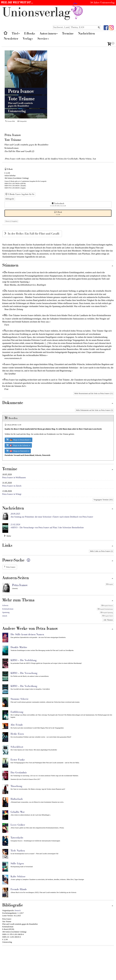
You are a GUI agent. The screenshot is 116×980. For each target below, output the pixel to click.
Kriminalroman (8, 609)
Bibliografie (10, 199)
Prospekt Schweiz (107, 606)
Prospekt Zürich (108, 616)
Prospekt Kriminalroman (105, 609)
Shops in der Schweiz (18, 445)
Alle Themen (108, 620)
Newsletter (11, 39)
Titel (16, 33)
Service (43, 39)
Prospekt (110, 584)
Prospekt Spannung (107, 613)
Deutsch (18, 910)
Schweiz (5, 605)
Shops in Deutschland (19, 440)
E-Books (30, 33)
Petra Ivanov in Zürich (12, 486)
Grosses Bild (10, 121)
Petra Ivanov (11, 567)
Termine (68, 33)
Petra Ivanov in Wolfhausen (14, 478)
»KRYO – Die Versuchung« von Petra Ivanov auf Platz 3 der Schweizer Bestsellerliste (47, 526)
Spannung (6, 612)
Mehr (8, 536)
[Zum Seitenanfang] (112, 266)
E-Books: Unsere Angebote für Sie (20, 194)
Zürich (5, 616)
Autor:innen (49, 33)
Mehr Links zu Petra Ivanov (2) (101, 551)
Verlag (28, 39)
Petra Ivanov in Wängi (12, 494)
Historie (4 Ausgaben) (11, 221)
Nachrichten (86, 33)
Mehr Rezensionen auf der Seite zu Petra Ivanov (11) (94, 393)
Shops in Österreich (18, 451)
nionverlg (43, 12)
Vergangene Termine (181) (103, 500)
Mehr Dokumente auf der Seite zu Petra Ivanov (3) (94, 410)
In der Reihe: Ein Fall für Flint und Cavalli (34, 234)
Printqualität (22, 121)
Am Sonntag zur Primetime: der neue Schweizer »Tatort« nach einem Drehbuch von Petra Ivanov (52, 515)
